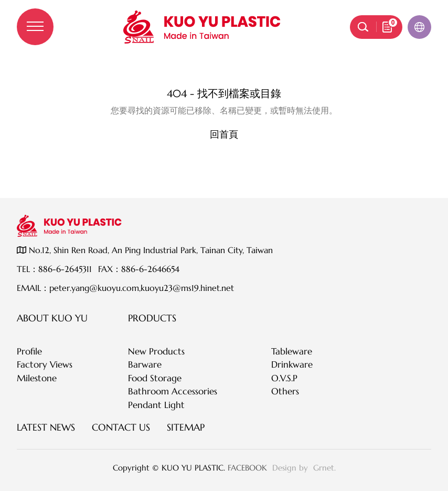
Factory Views (45, 364)
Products (152, 318)
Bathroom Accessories (173, 391)
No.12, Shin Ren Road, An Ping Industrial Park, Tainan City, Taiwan (145, 250)
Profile (29, 351)
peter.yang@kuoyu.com (94, 288)
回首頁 (224, 134)
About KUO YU (52, 318)
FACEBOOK (247, 468)
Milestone (37, 378)
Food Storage (155, 378)
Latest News (46, 427)
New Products (156, 351)
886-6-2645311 (65, 269)
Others (285, 391)
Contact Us (121, 427)
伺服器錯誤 (224, 72)
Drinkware (292, 364)
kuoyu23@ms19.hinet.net (187, 288)
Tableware (292, 351)
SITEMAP (186, 427)
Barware (145, 364)
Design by (291, 468)
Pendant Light (156, 405)
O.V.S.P (284, 378)
